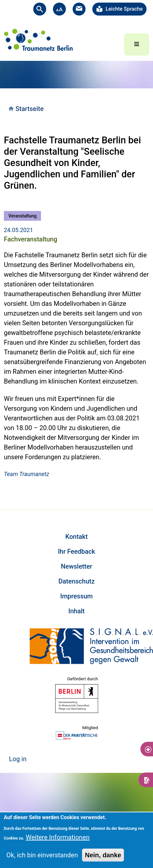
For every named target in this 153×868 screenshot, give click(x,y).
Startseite (30, 109)
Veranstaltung (22, 216)
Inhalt (76, 611)
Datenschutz (76, 581)
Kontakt (76, 537)
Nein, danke (103, 855)
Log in (18, 759)
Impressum (76, 596)
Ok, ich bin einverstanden (42, 855)
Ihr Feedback (76, 551)
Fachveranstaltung (31, 239)
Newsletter (77, 566)
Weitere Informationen (58, 837)
